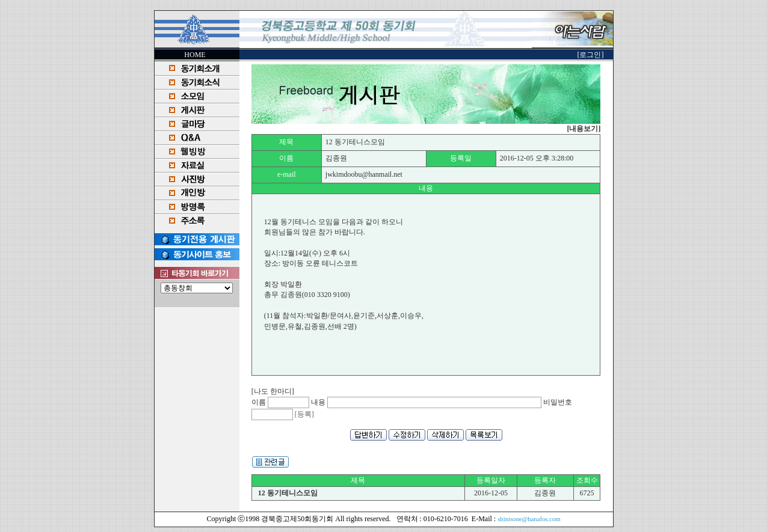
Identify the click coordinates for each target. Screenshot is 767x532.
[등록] (304, 414)
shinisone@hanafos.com (529, 519)
